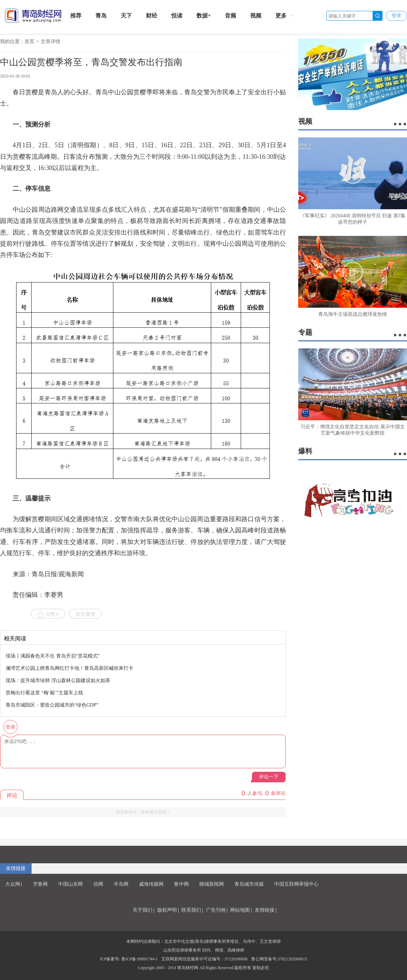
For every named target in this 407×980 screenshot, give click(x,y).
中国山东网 (71, 884)
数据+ (204, 16)
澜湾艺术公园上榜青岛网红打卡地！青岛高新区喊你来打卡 (69, 668)
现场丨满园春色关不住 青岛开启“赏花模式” (53, 656)
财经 (152, 16)
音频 (231, 16)
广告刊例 (216, 910)
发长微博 (85, 614)
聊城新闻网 (212, 884)
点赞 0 (48, 614)
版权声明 (167, 910)
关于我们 (142, 910)
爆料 (305, 451)
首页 (29, 42)
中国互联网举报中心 (296, 884)
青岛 (101, 16)
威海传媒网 (151, 884)
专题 (305, 332)
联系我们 (191, 910)
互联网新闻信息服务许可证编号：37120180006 (205, 959)
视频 (256, 16)
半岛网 (121, 884)
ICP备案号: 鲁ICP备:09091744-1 (129, 959)
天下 (126, 16)
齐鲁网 (40, 884)
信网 (98, 884)
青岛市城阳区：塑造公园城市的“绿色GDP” (52, 705)
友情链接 (16, 868)
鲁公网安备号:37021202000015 (279, 959)
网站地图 (240, 910)
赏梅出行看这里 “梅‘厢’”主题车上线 (44, 693)
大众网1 (14, 884)
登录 (396, 16)
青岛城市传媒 (249, 884)
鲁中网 (181, 884)
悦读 (177, 16)
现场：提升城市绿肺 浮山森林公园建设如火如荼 (58, 680)
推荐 (76, 16)
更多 (285, 15)
